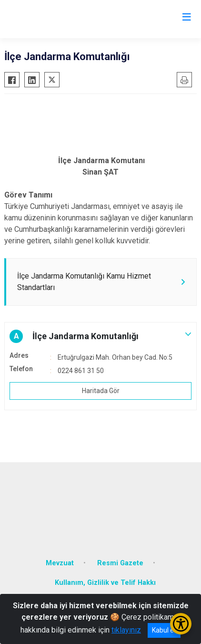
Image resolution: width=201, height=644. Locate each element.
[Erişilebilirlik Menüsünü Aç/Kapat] (181, 624)
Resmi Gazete (120, 563)
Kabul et (164, 630)
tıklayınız (126, 630)
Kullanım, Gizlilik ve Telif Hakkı (105, 583)
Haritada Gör (101, 391)
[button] (100, 336)
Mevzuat (60, 563)
